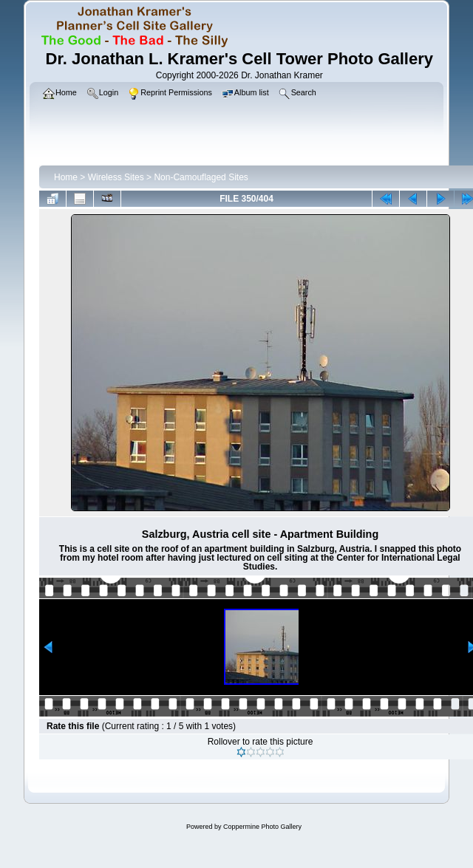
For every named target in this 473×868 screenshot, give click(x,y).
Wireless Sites (116, 177)
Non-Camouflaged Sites (201, 177)
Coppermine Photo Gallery (262, 827)
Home (66, 177)
